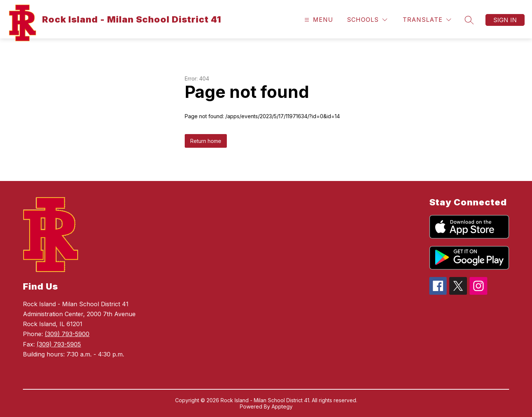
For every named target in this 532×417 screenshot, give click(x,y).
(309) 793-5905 (59, 344)
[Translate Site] (427, 20)
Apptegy (282, 406)
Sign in (505, 20)
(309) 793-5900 (67, 334)
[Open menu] (318, 20)
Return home (206, 141)
